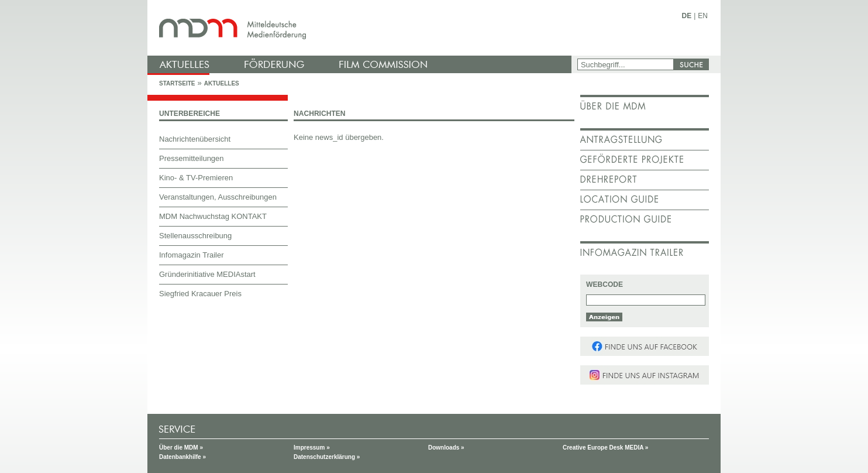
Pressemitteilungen (192, 158)
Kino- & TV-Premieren (196, 178)
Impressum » (312, 448)
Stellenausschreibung (195, 236)
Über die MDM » (181, 448)
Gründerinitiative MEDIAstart (207, 274)
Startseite (177, 83)
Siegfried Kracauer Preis (200, 294)
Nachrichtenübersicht (195, 139)
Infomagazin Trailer (192, 255)
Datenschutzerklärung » (327, 457)
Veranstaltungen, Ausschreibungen (218, 197)
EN (703, 16)
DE (687, 16)
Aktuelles (222, 83)
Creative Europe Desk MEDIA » (605, 448)
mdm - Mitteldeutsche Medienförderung (361, 28)
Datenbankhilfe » (182, 457)
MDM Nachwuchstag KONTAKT (213, 216)
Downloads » (446, 448)
